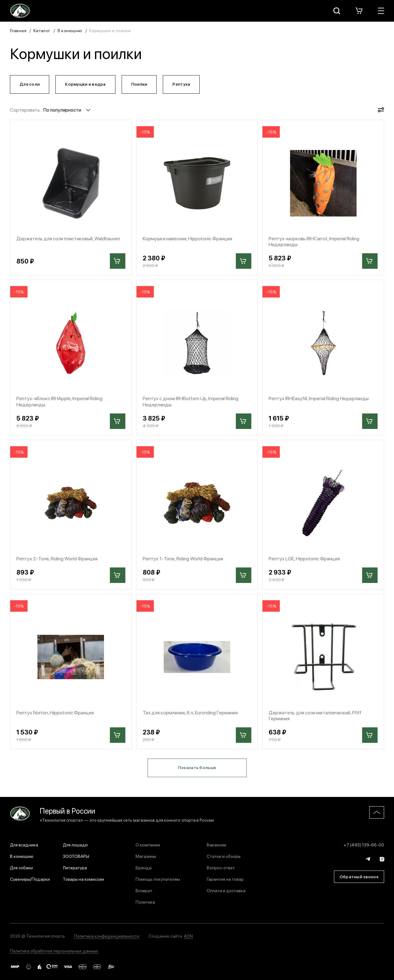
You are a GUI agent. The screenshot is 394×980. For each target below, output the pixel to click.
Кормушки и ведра (85, 84)
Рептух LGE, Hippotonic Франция (304, 558)
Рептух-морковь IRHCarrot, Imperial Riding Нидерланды (314, 241)
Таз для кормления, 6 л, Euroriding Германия (190, 712)
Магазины (146, 856)
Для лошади (75, 845)
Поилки (139, 84)
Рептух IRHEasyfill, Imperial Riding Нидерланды (319, 398)
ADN (188, 936)
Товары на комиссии (83, 879)
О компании (148, 845)
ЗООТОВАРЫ (76, 856)
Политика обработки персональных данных (54, 951)
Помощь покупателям (158, 879)
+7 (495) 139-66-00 (364, 845)
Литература (75, 867)
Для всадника (24, 845)
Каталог (42, 30)
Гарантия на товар (225, 879)
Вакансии (216, 845)
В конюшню (70, 30)
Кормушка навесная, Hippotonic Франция (187, 238)
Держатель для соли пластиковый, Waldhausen (68, 238)
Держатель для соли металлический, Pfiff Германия (315, 715)
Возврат (144, 890)
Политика (145, 902)
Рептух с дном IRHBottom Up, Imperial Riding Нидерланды (191, 401)
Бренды (144, 867)
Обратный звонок (359, 876)
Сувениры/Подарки (30, 879)
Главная (18, 30)
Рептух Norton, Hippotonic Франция (55, 712)
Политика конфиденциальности (107, 936)
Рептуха (181, 84)
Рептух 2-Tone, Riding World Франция (57, 558)
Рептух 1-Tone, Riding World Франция (183, 558)
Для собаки (21, 867)
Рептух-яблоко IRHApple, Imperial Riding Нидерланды (59, 401)
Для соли (30, 84)
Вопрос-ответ (221, 867)
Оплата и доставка (226, 890)
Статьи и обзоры (224, 856)
